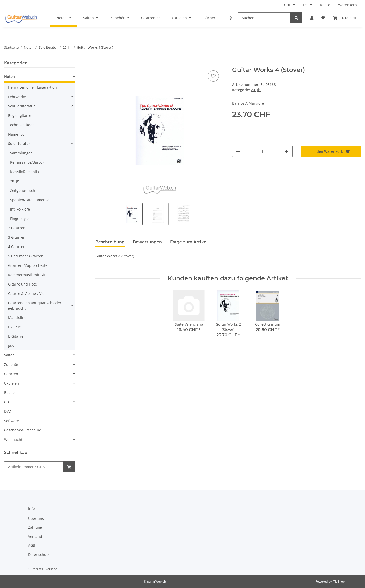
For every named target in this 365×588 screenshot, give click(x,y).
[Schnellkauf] (34, 467)
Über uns (36, 518)
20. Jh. (256, 90)
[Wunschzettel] (323, 18)
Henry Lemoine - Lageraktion (32, 87)
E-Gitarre (16, 336)
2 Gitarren (17, 228)
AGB (32, 545)
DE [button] (305, 5)
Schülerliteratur (22, 106)
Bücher (10, 393)
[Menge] (262, 151)
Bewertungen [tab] (147, 242)
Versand (35, 536)
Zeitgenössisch (23, 190)
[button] (312, 18)
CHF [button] (287, 5)
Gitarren (11, 374)
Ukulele (14, 327)
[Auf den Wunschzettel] (213, 76)
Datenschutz (39, 554)
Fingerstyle (19, 219)
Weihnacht (13, 439)
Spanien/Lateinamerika (30, 200)
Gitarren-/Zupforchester (29, 265)
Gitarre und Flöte (23, 284)
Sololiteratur (19, 144)
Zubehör (11, 364)
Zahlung (35, 527)
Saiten (9, 355)
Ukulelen (12, 383)
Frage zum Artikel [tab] (189, 242)
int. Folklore (20, 209)
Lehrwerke (17, 97)
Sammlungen (21, 153)
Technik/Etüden (21, 125)
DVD (8, 411)
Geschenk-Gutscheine (23, 430)
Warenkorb (348, 5)
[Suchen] (264, 18)
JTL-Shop (339, 582)
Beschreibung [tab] (110, 242)
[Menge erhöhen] (287, 151)
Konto (325, 5)
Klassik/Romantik (25, 172)
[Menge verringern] (238, 151)
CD (6, 402)
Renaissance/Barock (27, 162)
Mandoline (17, 318)
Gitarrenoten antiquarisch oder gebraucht (35, 306)
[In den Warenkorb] (99, 64)
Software (12, 421)
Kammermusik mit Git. (27, 275)
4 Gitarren (17, 247)
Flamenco (16, 134)
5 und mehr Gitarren (26, 256)
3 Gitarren (17, 237)
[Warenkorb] (345, 18)
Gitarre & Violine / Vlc (26, 293)
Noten (10, 76)
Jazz (11, 346)
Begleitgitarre (20, 115)
